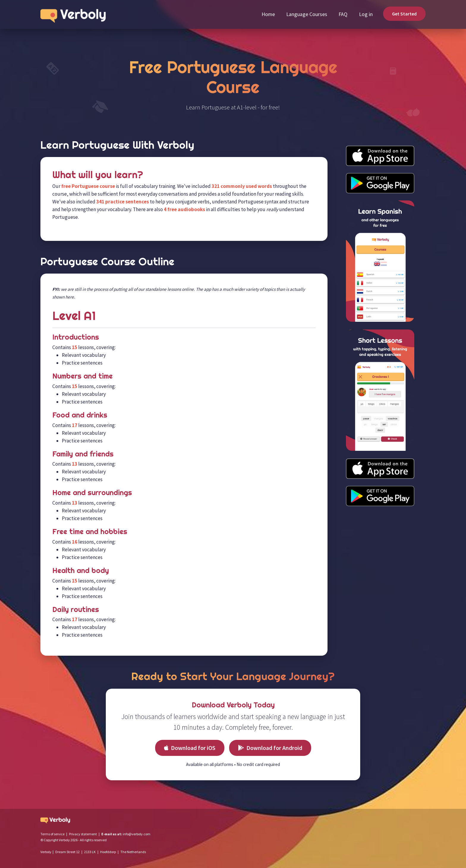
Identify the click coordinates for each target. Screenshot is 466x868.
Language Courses (307, 14)
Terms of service (52, 834)
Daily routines (76, 609)
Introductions (76, 337)
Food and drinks (80, 415)
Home (268, 14)
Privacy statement (83, 834)
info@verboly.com (137, 834)
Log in (366, 14)
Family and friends (83, 454)
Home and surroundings (92, 492)
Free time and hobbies (90, 531)
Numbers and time (82, 376)
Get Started (404, 14)
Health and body (81, 570)
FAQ (343, 14)
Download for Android (270, 748)
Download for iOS (190, 748)
